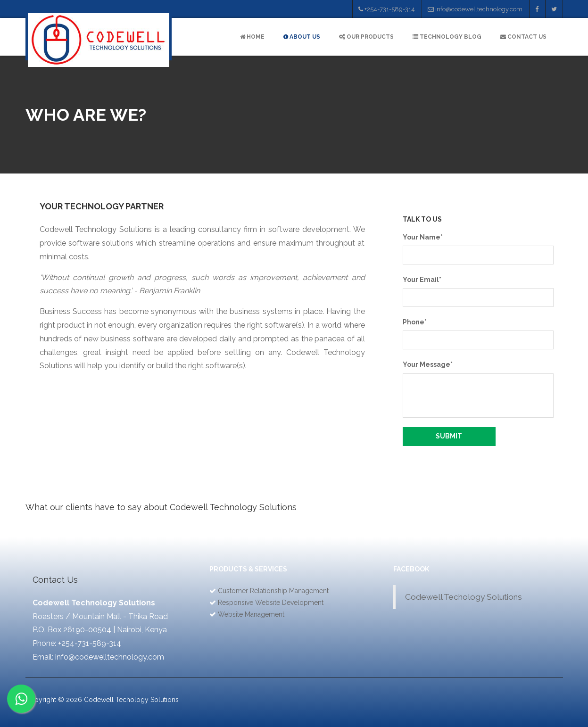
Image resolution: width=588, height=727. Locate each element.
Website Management (251, 614)
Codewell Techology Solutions (464, 597)
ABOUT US (302, 37)
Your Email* (422, 280)
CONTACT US (523, 37)
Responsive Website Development (271, 603)
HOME (252, 37)
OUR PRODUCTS (366, 37)
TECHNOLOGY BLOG (447, 37)
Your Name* (423, 237)
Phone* (415, 322)
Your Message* (428, 364)
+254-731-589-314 (387, 9)
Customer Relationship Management (273, 591)
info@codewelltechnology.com (475, 9)
